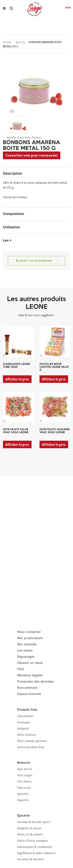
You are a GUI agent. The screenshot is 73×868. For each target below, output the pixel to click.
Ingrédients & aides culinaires (36, 853)
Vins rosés (24, 788)
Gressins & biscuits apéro (34, 822)
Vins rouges (25, 775)
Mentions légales (30, 675)
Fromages (24, 722)
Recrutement (27, 688)
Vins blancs (24, 781)
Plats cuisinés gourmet (32, 741)
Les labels (25, 651)
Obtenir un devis (30, 663)
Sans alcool (25, 769)
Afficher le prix (17, 379)
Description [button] (12, 174)
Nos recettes (27, 644)
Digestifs (23, 800)
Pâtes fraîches (26, 735)
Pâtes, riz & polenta (30, 834)
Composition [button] (13, 214)
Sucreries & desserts (31, 859)
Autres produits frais (31, 747)
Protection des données (35, 682)
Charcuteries (25, 716)
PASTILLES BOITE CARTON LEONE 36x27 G (54, 367)
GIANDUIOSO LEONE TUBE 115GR (16, 366)
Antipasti (23, 728)
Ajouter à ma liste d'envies (22, 137)
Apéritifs (23, 794)
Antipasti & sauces (29, 828)
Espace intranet (29, 694)
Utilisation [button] (11, 227)
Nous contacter (29, 632)
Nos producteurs (30, 638)
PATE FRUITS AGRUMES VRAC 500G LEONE (55, 431)
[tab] (36, 174)
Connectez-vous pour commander (32, 155)
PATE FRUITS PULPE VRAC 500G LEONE (16, 431)
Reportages (26, 657)
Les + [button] (7, 241)
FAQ (21, 669)
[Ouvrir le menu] (4, 8)
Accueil (7, 42)
